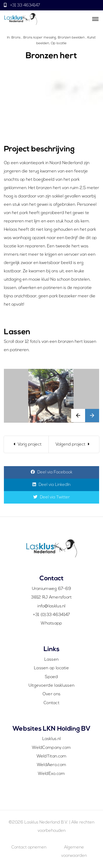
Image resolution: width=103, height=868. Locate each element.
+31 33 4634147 (25, 5)
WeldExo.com (51, 774)
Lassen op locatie (52, 668)
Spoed (52, 677)
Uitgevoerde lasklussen (52, 686)
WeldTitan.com (52, 756)
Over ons (52, 694)
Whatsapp (51, 623)
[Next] (74, 444)
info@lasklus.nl (52, 606)
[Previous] (26, 444)
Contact (52, 703)
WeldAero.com (52, 765)
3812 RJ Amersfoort (51, 597)
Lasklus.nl (52, 739)
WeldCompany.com (52, 748)
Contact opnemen (29, 847)
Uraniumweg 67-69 (52, 589)
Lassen (52, 660)
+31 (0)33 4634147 (51, 615)
